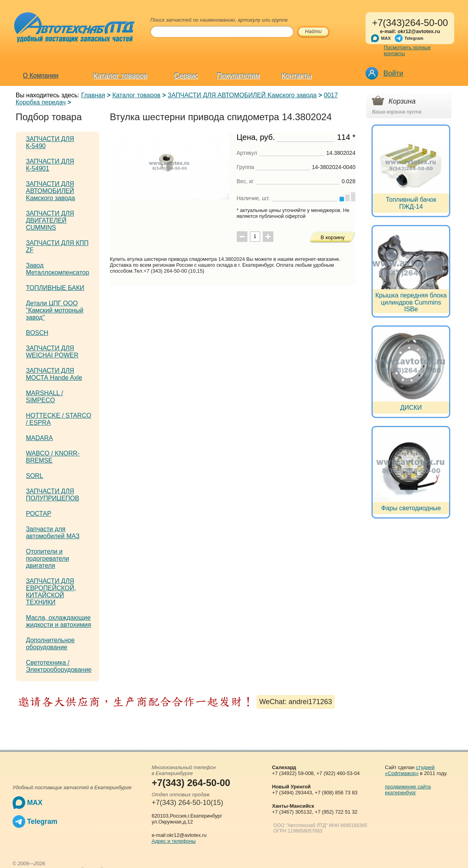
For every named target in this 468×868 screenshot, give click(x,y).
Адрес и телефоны (174, 841)
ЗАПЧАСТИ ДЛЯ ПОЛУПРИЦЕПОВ (53, 495)
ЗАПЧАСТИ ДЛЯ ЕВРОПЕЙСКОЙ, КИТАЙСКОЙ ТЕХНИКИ (51, 592)
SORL (35, 476)
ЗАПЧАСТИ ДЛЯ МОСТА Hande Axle (54, 374)
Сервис (186, 76)
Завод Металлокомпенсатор (58, 269)
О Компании (41, 75)
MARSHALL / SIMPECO (45, 397)
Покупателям (239, 76)
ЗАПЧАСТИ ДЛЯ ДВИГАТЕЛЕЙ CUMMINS (50, 220)
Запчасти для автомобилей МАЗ (53, 533)
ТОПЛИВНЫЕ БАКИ (55, 288)
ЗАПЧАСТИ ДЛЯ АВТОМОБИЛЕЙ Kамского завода (242, 95)
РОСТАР (39, 514)
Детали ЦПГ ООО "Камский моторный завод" (55, 310)
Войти (393, 73)
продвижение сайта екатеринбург (408, 790)
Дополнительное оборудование (50, 644)
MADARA (39, 438)
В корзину (333, 237)
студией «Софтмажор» (410, 770)
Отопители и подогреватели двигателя (48, 559)
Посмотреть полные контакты (407, 50)
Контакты (297, 76)
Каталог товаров (120, 76)
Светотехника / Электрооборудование (59, 666)
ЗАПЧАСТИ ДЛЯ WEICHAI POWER (52, 352)
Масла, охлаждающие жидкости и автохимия (59, 621)
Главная (93, 95)
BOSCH (37, 333)
